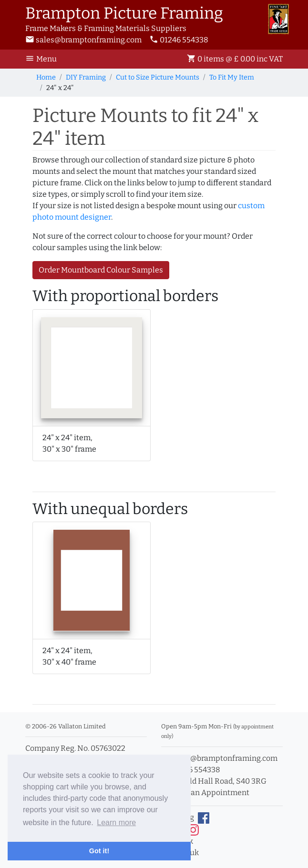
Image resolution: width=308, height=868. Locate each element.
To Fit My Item (232, 77)
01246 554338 (179, 40)
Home (46, 77)
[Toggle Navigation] (44, 59)
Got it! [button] (99, 851)
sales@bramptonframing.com (83, 40)
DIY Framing (86, 77)
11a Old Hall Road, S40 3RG (214, 781)
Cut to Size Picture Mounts (158, 77)
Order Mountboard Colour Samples (101, 270)
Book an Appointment (205, 792)
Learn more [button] (116, 823)
